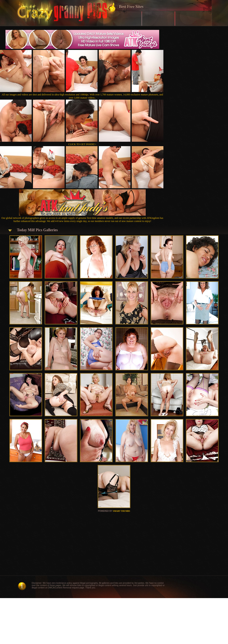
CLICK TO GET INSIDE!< (82, 144)
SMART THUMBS (121, 511)
